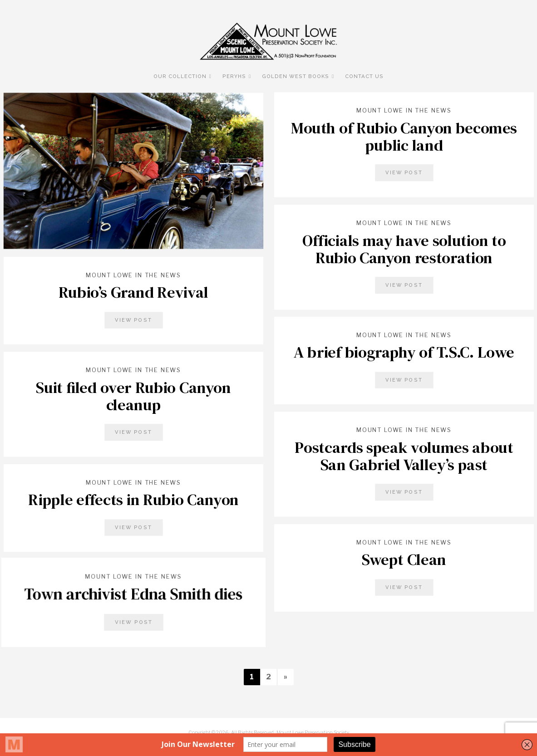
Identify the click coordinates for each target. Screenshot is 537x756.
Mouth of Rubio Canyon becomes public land (404, 136)
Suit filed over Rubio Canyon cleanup (133, 396)
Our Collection (180, 76)
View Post (404, 172)
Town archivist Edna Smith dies (133, 594)
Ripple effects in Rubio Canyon (133, 499)
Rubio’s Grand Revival (133, 292)
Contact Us (364, 76)
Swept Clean (404, 560)
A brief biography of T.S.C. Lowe (404, 352)
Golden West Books (296, 76)
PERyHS (234, 76)
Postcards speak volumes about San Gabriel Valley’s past (404, 456)
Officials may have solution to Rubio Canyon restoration (404, 249)
